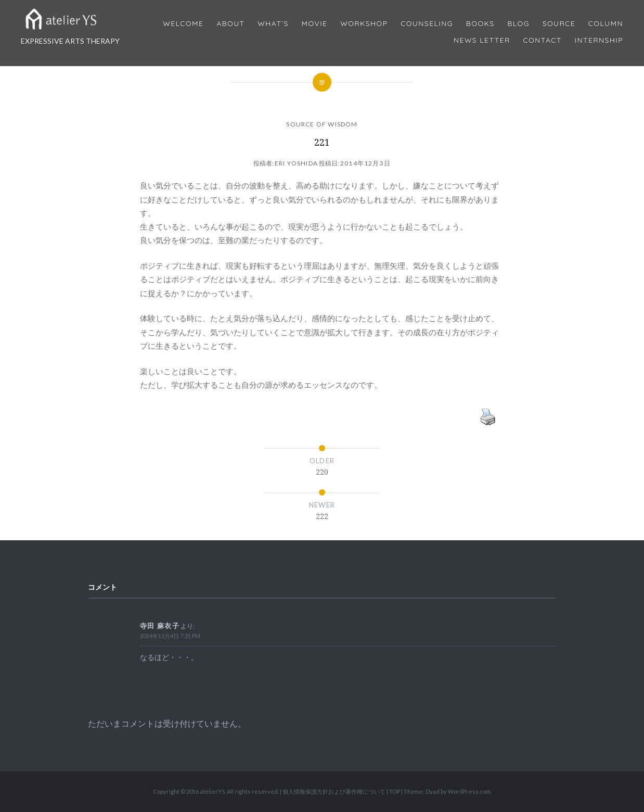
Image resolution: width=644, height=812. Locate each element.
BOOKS (480, 24)
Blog (518, 24)
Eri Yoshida (296, 163)
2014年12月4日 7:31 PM (170, 636)
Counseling (427, 24)
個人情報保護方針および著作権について (334, 791)
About (230, 24)
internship (599, 40)
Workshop (364, 24)
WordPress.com (469, 791)
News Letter (482, 40)
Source (559, 24)
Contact (543, 40)
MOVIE (315, 24)
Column (606, 24)
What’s (273, 24)
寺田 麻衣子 (160, 626)
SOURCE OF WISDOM (322, 124)
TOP (395, 791)
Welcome (183, 24)
